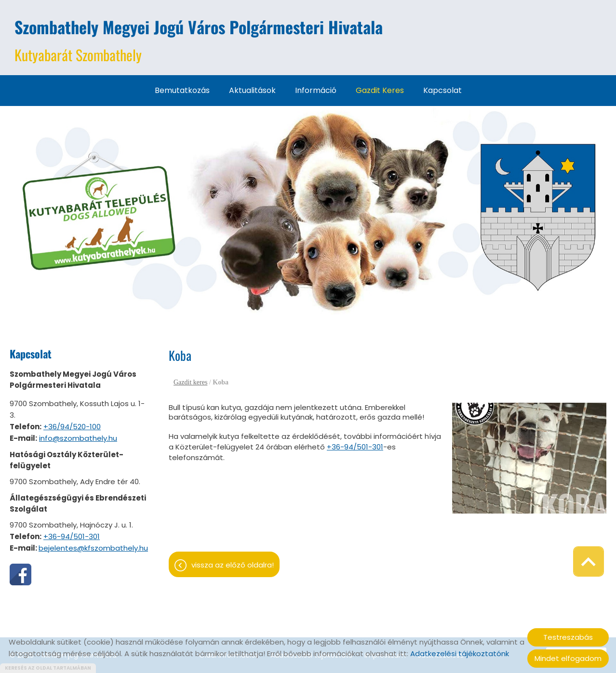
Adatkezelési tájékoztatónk (460, 653)
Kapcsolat (442, 90)
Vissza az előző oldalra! (233, 565)
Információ (316, 90)
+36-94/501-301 (72, 536)
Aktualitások (252, 90)
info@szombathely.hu (78, 438)
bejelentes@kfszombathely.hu (93, 548)
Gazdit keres (380, 90)
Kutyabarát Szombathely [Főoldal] (199, 40)
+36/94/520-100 (72, 427)
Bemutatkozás (182, 90)
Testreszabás (568, 637)
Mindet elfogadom (568, 658)
